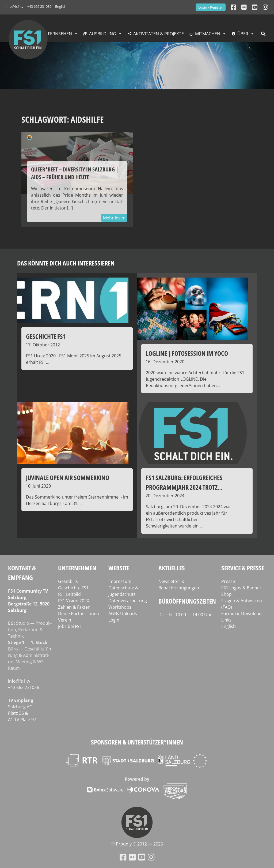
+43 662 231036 (39, 6)
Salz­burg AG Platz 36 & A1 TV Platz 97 (22, 713)
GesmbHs (68, 581)
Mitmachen (208, 34)
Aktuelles (172, 568)
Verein (65, 620)
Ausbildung (103, 34)
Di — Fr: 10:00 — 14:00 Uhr (185, 615)
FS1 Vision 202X (74, 601)
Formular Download (241, 613)
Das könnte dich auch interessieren (66, 263)
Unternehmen (77, 568)
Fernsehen (60, 34)
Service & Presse (243, 568)
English (61, 6)
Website (119, 568)
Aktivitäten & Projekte (159, 34)
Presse (228, 581)
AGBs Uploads (123, 613)
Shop (227, 594)
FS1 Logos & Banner (241, 588)
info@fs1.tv (15, 6)
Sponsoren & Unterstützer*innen (137, 742)
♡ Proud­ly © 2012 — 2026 (137, 844)
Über (243, 34)
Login (114, 620)
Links (226, 620)
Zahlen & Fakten (74, 607)
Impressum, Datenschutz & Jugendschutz (123, 588)
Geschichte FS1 (73, 588)
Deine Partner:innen (79, 613)
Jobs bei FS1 (70, 626)
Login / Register (211, 7)
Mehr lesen (114, 218)
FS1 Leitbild (69, 594)
